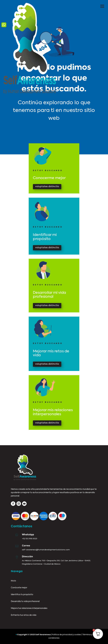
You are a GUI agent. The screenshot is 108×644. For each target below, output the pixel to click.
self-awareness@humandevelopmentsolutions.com (46, 550)
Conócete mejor (19, 588)
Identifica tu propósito (22, 595)
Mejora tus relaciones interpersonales (29, 608)
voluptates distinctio (47, 187)
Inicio (13, 581)
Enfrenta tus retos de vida (24, 615)
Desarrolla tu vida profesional (25, 601)
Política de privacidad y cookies (67, 635)
